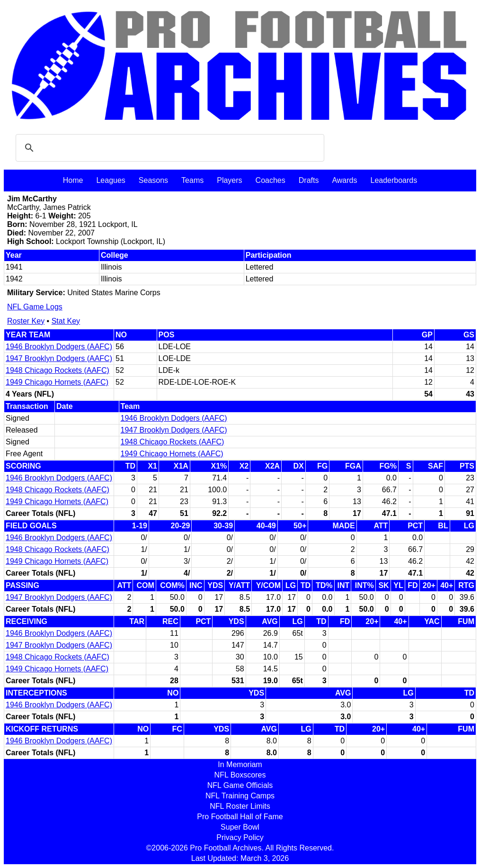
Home (73, 180)
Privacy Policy (240, 837)
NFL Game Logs (35, 307)
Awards (344, 180)
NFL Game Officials (240, 785)
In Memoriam (240, 764)
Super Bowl (240, 827)
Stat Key (66, 321)
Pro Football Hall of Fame (240, 817)
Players (229, 180)
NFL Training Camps (240, 796)
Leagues (111, 180)
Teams (192, 180)
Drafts (309, 180)
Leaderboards (394, 180)
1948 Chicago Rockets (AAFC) (58, 370)
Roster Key (26, 321)
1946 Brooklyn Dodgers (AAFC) (59, 347)
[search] (169, 148)
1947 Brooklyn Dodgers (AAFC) (59, 358)
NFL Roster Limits (240, 806)
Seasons (153, 180)
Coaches (271, 180)
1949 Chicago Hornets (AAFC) (57, 382)
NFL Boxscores (240, 775)
